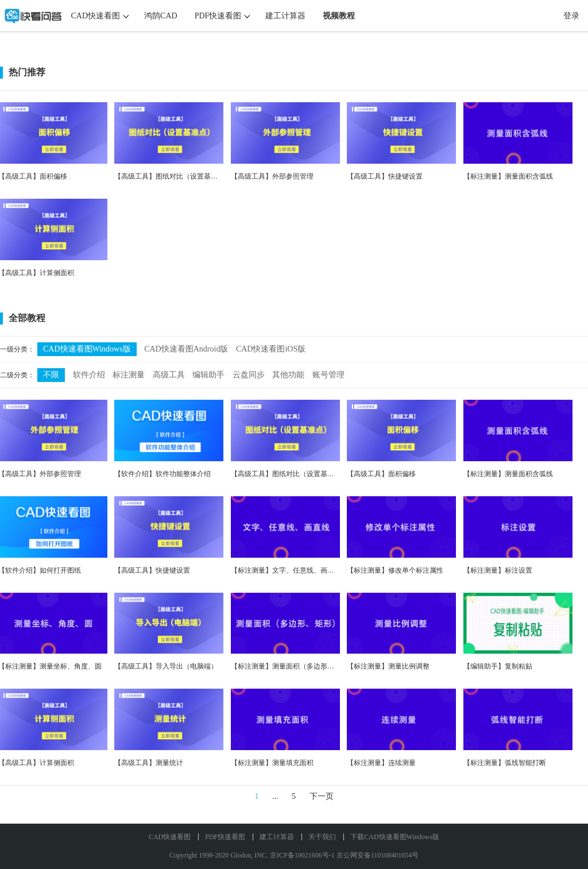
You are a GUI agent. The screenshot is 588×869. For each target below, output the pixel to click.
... (275, 796)
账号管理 (328, 375)
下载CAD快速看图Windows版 (395, 837)
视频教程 (339, 16)
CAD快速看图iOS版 (271, 349)
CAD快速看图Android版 (186, 349)
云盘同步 (249, 375)
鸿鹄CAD (161, 16)
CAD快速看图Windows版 (87, 349)
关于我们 (322, 837)
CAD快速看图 (96, 16)
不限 (51, 375)
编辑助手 (208, 375)
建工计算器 (285, 16)
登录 (571, 16)
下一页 (322, 796)
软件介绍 (89, 375)
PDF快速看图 (218, 16)
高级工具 (169, 375)
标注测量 (129, 375)
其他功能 (288, 375)
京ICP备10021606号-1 (302, 855)
